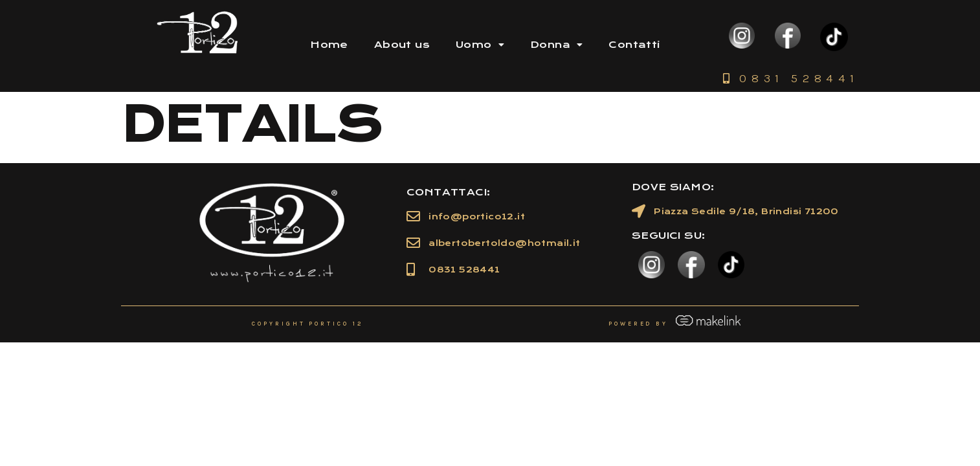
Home (329, 45)
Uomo (480, 45)
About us (402, 45)
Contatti (634, 45)
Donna (556, 45)
